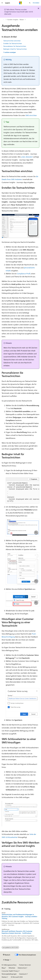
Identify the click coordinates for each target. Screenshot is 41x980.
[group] (23, 492)
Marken (4, 977)
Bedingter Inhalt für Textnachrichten (15, 49)
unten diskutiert (27, 157)
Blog (3, 968)
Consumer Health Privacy (10, 971)
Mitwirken (12, 968)
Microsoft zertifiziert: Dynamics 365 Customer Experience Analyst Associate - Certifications (17, 932)
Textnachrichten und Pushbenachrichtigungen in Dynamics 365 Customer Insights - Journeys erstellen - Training (20, 916)
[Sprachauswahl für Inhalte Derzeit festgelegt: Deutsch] (7, 955)
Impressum (23, 974)
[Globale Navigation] (2, 3)
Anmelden (36, 3)
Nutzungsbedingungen (9, 974)
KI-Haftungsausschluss (9, 965)
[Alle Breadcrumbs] (4, 20)
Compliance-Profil (24, 274)
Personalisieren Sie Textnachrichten (15, 46)
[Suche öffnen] (30, 3)
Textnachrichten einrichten (12, 41)
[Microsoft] (20, 3)
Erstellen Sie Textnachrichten (13, 43)
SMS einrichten (31, 115)
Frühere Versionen (25, 965)
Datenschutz (22, 968)
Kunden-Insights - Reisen (16, 20)
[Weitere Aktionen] (37, 20)
